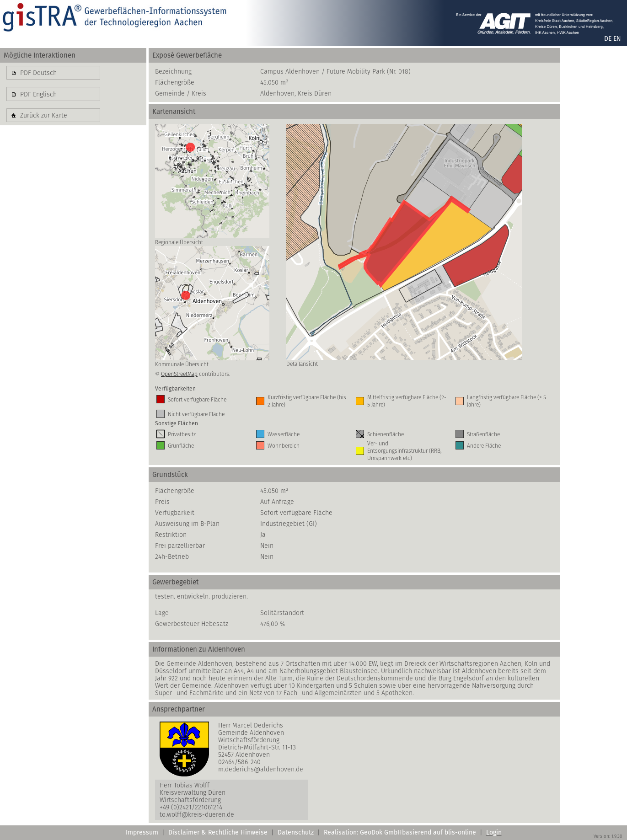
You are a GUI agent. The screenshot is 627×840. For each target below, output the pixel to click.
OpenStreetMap (179, 374)
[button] (53, 73)
